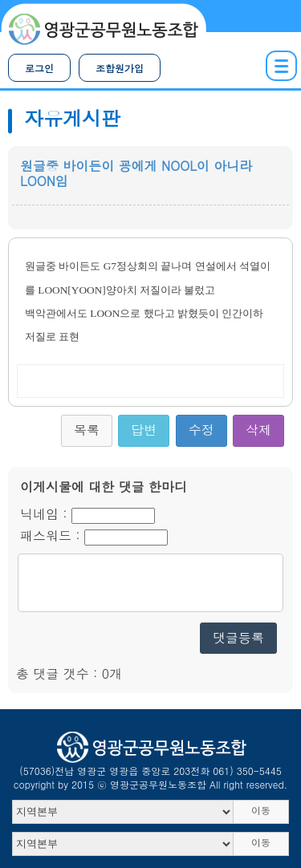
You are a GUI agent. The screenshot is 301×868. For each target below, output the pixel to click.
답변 (144, 430)
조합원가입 (120, 68)
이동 (261, 810)
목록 (87, 430)
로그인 (39, 68)
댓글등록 (238, 637)
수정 (201, 430)
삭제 (258, 430)
